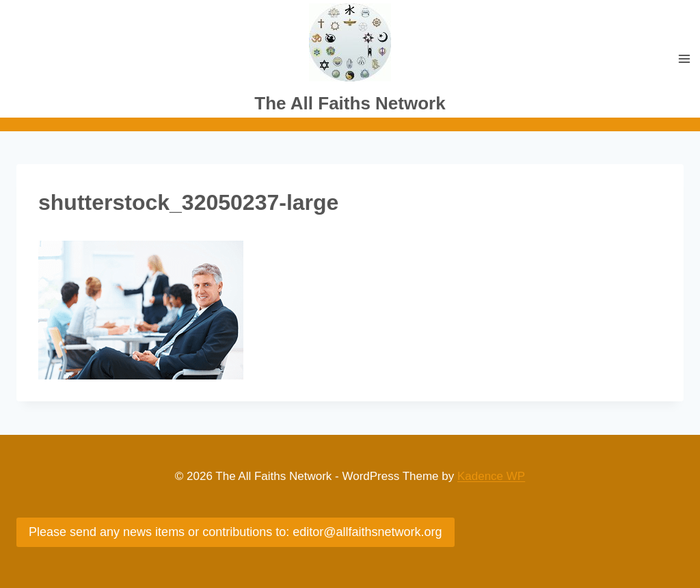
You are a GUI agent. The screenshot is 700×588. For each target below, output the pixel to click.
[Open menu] (684, 59)
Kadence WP (491, 476)
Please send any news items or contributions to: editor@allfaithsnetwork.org (235, 532)
